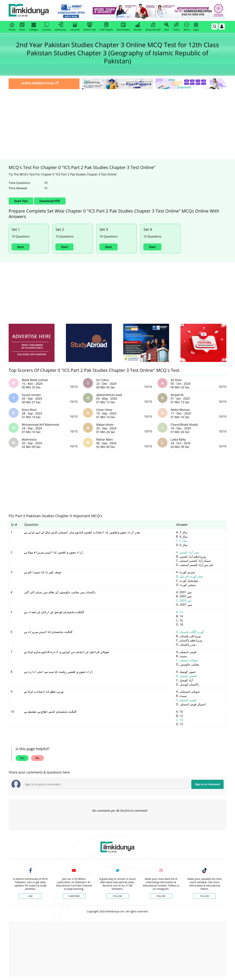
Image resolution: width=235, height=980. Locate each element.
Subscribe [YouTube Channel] (74, 896)
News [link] (22, 27)
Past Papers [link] (106, 27)
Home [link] (12, 27)
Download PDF (50, 201)
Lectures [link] (75, 27)
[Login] (222, 26)
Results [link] (138, 27)
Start (21, 247)
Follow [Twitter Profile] (117, 896)
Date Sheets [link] (123, 27)
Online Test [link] (90, 27)
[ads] (32, 343)
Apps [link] (196, 27)
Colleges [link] (34, 27)
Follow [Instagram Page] (161, 896)
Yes (22, 758)
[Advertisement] (117, 118)
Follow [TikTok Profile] (205, 896)
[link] (71, 11)
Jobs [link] (167, 27)
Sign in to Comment (208, 784)
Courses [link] (47, 27)
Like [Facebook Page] (30, 896)
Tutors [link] (176, 27)
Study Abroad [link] (153, 27)
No (37, 758)
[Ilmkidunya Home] (29, 11)
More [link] (187, 27)
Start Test (21, 201)
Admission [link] (61, 27)
